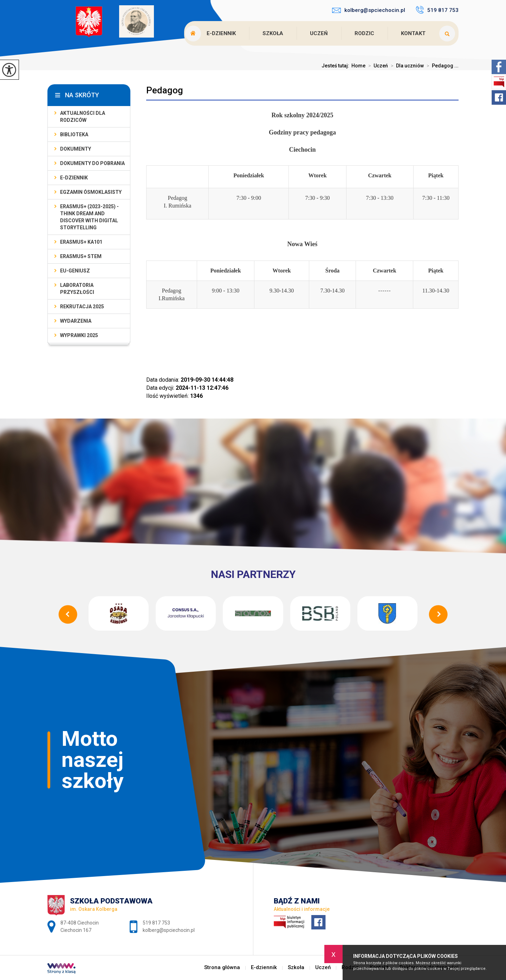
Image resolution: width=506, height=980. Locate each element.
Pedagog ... (441, 66)
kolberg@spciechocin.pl (369, 10)
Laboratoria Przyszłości (77, 289)
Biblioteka (74, 134)
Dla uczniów (406, 66)
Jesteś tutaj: (336, 66)
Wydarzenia (76, 321)
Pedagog (165, 90)
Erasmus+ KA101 (81, 242)
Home (358, 66)
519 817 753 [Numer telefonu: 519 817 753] (156, 923)
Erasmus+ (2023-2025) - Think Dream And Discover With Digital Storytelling (89, 217)
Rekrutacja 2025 (82, 307)
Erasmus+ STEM (81, 256)
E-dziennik (221, 33)
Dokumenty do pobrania (92, 163)
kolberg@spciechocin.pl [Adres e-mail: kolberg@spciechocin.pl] (169, 930)
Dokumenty (76, 149)
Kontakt (413, 33)
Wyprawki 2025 (79, 335)
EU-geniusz (75, 271)
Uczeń (319, 33)
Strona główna (222, 968)
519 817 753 (437, 10)
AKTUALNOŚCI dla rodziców (83, 117)
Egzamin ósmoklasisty (91, 192)
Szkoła (273, 33)
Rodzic (364, 33)
